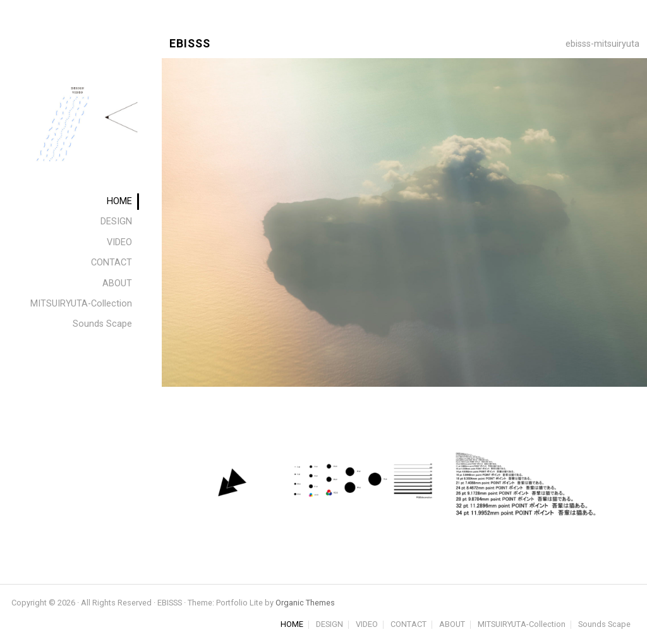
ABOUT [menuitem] (117, 283)
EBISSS (190, 44)
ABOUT (452, 625)
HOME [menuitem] (119, 201)
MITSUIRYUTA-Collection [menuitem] (81, 304)
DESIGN (330, 625)
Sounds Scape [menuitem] (102, 324)
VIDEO (367, 625)
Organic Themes (305, 603)
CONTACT (408, 625)
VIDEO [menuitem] (119, 242)
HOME (292, 625)
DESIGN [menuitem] (116, 222)
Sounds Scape (604, 625)
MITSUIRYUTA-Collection (522, 625)
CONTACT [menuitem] (112, 263)
